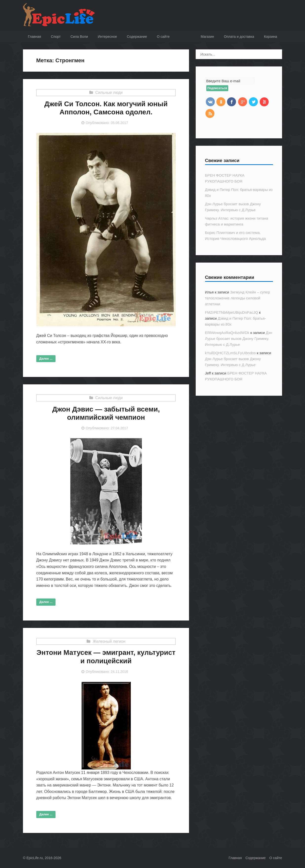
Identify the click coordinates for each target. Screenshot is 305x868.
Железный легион (109, 641)
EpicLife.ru (35, 858)
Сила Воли (79, 37)
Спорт (56, 37)
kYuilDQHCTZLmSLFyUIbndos (230, 353)
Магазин (207, 37)
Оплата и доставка (239, 37)
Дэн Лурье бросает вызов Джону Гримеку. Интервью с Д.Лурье (239, 339)
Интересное (107, 37)
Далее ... (46, 359)
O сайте (163, 37)
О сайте (276, 858)
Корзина (271, 37)
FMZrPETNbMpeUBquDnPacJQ (232, 312)
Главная (34, 37)
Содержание (137, 37)
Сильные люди (109, 93)
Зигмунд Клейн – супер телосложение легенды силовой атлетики (238, 298)
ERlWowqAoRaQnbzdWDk (227, 333)
